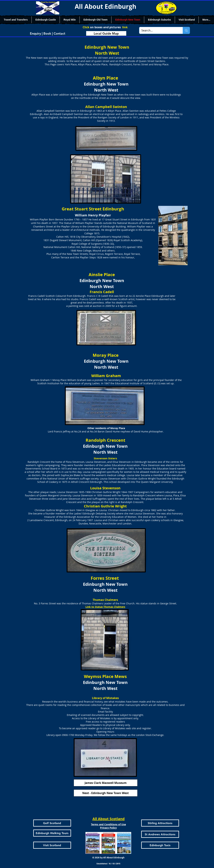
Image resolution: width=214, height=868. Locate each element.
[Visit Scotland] (52, 845)
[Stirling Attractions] (160, 823)
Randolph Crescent (144, 495)
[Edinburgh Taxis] (160, 845)
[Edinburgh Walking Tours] (52, 833)
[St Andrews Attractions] (160, 834)
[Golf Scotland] (52, 823)
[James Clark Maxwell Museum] (106, 783)
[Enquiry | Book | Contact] (48, 33)
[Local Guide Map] (106, 33)
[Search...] (158, 30)
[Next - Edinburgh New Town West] (106, 793)
